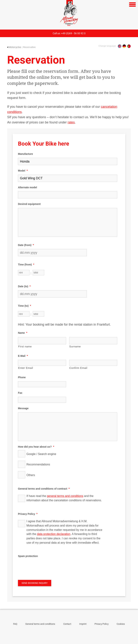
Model (23, 171)
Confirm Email (78, 368)
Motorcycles (14, 47)
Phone (22, 377)
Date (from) (26, 245)
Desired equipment (29, 204)
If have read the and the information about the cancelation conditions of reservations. (64, 498)
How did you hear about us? (36, 447)
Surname (75, 347)
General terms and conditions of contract (44, 489)
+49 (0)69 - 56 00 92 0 (73, 33)
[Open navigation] (132, 5)
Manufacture (25, 154)
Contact (67, 624)
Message (23, 408)
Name (23, 333)
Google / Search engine (41, 454)
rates (71, 122)
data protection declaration (54, 534)
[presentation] (45, 567)
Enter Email (26, 368)
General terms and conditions (40, 624)
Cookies (121, 624)
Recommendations (38, 464)
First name (25, 347)
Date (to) (24, 286)
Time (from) (26, 265)
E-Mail (23, 356)
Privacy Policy (28, 514)
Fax (20, 393)
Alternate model (27, 187)
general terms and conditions (65, 496)
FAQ (15, 624)
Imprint (83, 624)
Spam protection (28, 556)
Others (31, 475)
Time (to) (24, 306)
